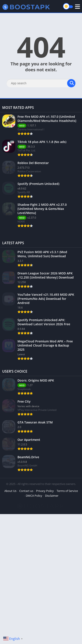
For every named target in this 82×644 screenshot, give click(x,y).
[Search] (41, 83)
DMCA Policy (34, 496)
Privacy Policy (45, 491)
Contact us (26, 491)
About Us (10, 491)
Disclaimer (52, 496)
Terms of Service (67, 491)
